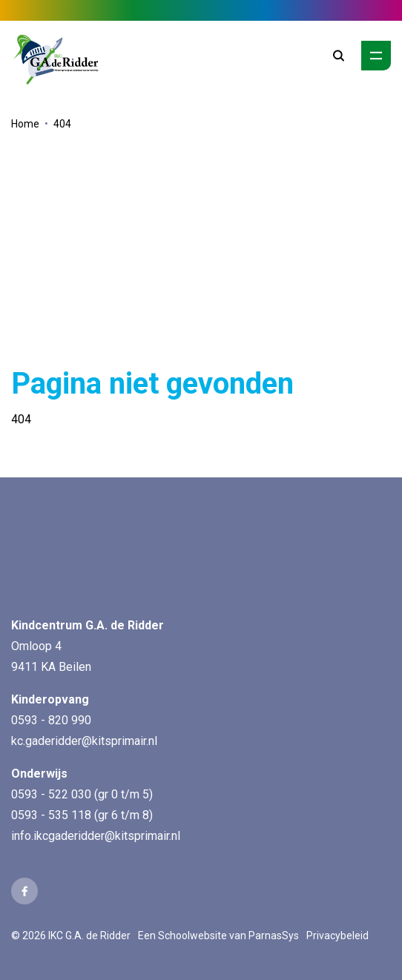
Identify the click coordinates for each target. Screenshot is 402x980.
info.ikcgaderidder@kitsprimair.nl (96, 836)
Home (25, 124)
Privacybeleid (337, 936)
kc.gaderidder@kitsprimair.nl (84, 741)
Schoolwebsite (192, 936)
